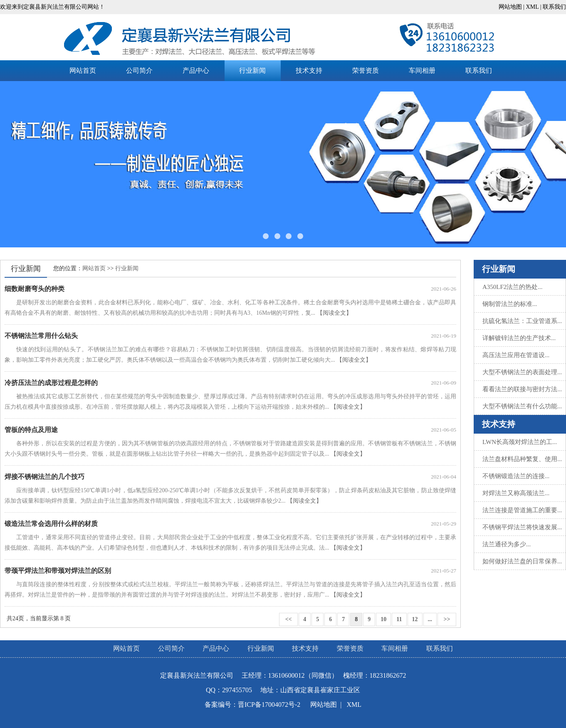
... (430, 619)
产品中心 (196, 70)
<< (288, 619)
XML (533, 7)
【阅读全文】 (334, 313)
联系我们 (554, 7)
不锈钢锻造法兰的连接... (516, 476)
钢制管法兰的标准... (510, 304)
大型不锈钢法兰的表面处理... (522, 372)
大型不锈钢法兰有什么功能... (522, 406)
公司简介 (139, 70)
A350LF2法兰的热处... (513, 287)
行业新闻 (252, 70)
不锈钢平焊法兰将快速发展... (522, 527)
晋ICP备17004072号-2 (269, 705)
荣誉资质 (366, 70)
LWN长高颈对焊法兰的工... (520, 442)
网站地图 (510, 7)
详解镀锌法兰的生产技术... (519, 338)
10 (383, 619)
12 (415, 619)
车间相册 (422, 70)
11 (399, 619)
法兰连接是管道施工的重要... (522, 510)
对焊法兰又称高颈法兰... (516, 493)
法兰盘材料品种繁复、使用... (522, 459)
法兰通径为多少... (507, 544)
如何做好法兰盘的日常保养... (522, 561)
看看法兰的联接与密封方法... (522, 389)
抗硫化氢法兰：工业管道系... (522, 321)
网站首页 (83, 70)
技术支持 (309, 70)
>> (447, 619)
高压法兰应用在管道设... (516, 355)
